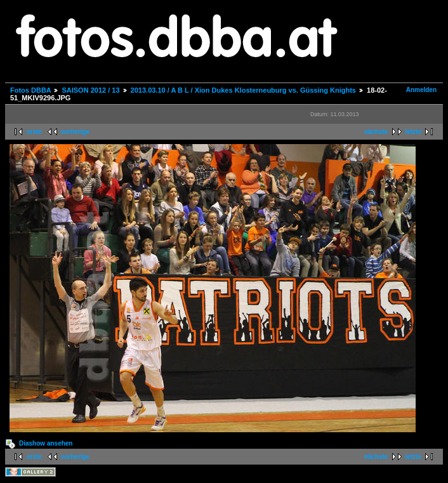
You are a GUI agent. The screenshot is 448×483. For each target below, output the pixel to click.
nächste (376, 132)
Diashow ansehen (46, 443)
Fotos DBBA (30, 90)
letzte (413, 132)
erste (34, 132)
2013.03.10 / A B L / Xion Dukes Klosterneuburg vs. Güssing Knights (243, 90)
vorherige (76, 132)
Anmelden (421, 90)
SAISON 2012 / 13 (90, 90)
